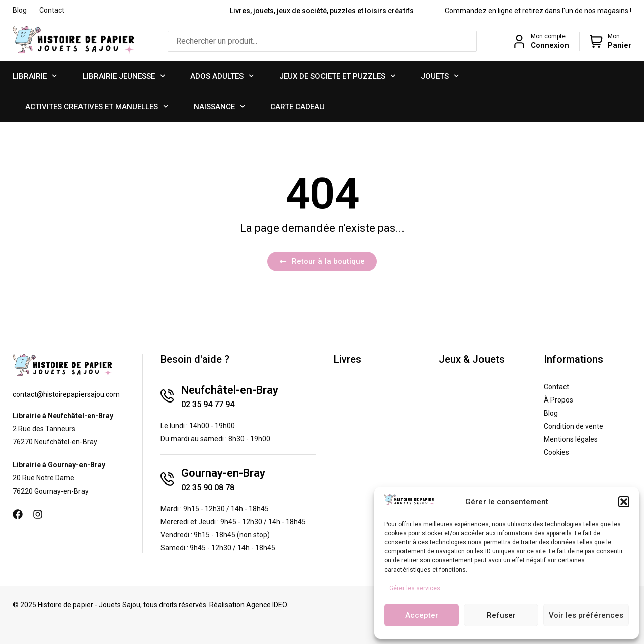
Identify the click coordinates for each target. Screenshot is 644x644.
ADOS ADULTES (222, 76)
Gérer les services (415, 588)
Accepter (422, 615)
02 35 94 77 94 (208, 404)
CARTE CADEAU (297, 107)
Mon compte (548, 36)
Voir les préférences (586, 615)
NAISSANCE (220, 106)
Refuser (501, 615)
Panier (620, 45)
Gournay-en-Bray (223, 473)
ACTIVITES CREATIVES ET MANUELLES (97, 106)
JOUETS (440, 76)
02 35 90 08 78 (208, 487)
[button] (624, 502)
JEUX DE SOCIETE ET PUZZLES (338, 76)
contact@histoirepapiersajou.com (66, 394)
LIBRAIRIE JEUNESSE (124, 76)
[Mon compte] (519, 41)
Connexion (550, 45)
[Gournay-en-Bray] (167, 479)
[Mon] (596, 41)
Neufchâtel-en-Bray (230, 390)
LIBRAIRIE (35, 76)
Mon (614, 36)
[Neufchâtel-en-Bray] (167, 396)
